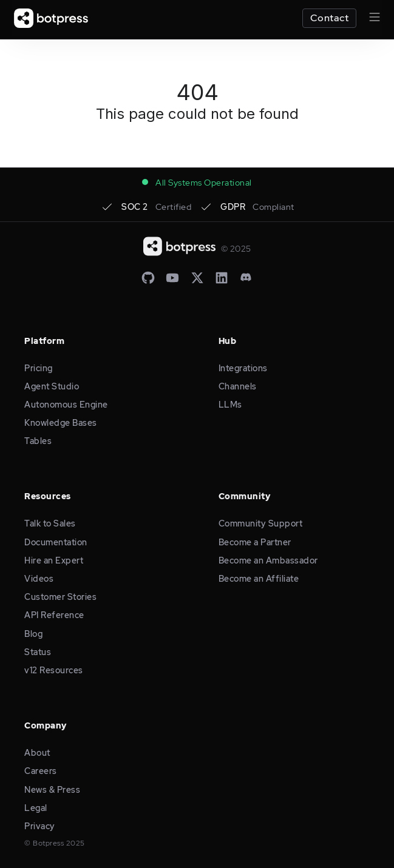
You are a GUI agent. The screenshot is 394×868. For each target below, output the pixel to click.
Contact (330, 18)
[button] (369, 18)
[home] (51, 18)
